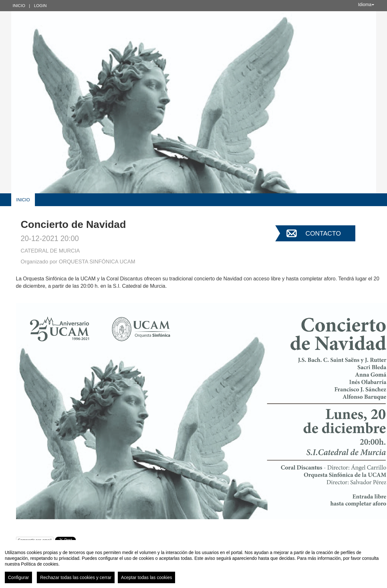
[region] (193, 564)
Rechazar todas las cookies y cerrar (76, 577)
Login (40, 6)
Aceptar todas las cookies (147, 577)
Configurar (18, 577)
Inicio (19, 6)
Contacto (323, 233)
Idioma (366, 4)
